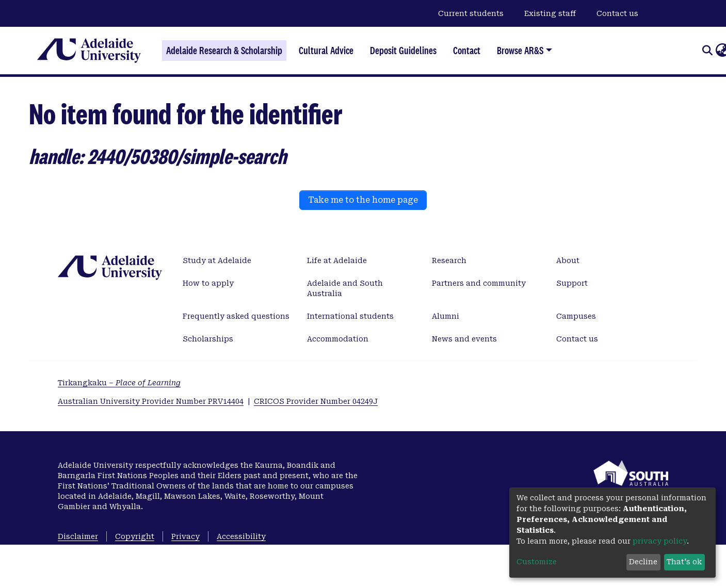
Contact (467, 51)
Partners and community (479, 283)
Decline (643, 562)
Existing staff (550, 13)
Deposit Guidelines (403, 51)
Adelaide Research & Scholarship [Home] (224, 51)
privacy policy (660, 541)
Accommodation (338, 339)
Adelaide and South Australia (345, 288)
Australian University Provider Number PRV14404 (151, 401)
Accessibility (241, 536)
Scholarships (208, 339)
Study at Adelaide (217, 260)
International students (350, 316)
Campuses (576, 316)
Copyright (135, 536)
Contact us (617, 13)
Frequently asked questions (236, 316)
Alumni (446, 316)
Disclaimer (78, 536)
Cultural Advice (326, 51)
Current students (471, 13)
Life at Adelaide (337, 260)
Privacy (185, 536)
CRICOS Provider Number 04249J (316, 401)
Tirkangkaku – (119, 383)
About (568, 260)
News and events (464, 339)
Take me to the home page (363, 200)
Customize (537, 562)
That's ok (684, 562)
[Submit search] (707, 51)
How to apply (208, 283)
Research (449, 260)
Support (572, 283)
